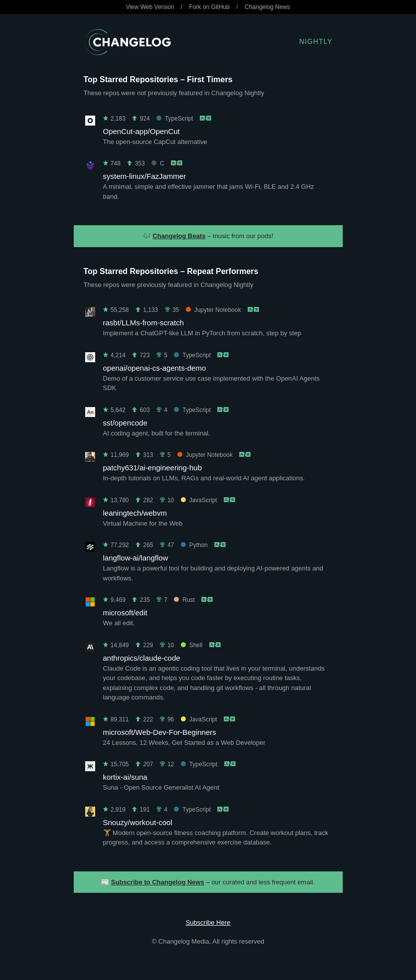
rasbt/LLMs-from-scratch (144, 323)
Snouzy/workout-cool (138, 822)
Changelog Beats (179, 236)
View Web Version (150, 7)
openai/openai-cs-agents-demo (155, 368)
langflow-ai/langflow (136, 558)
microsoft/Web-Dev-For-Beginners (160, 732)
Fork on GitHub (209, 7)
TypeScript (175, 119)
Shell (192, 645)
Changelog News (267, 7)
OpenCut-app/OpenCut (141, 131)
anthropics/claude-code (142, 658)
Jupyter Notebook (213, 310)
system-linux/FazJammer (145, 176)
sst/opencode (125, 423)
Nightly (316, 41)
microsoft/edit (125, 613)
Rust (184, 600)
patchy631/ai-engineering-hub (152, 468)
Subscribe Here (208, 922)
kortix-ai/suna (125, 777)
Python (194, 545)
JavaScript (199, 500)
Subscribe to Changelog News (158, 882)
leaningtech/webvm (135, 513)
